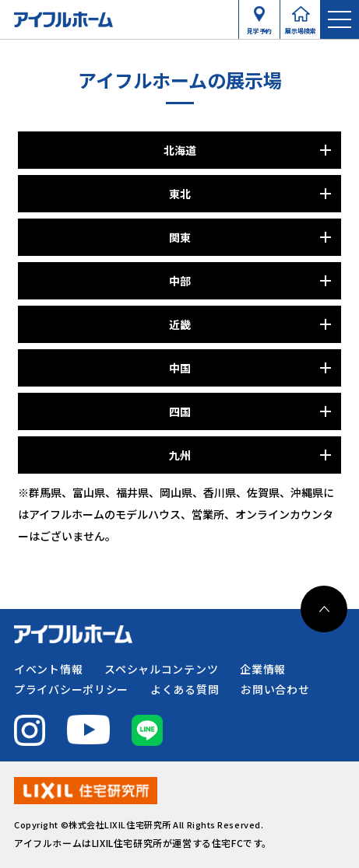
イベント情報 (48, 669)
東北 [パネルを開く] (180, 194)
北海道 (180, 150)
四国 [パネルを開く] (180, 411)
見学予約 (259, 27)
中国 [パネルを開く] (180, 368)
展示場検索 (301, 27)
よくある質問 (185, 689)
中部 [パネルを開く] (180, 281)
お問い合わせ (275, 689)
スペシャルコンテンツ (161, 669)
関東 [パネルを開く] (180, 237)
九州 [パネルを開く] (180, 455)
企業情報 (263, 669)
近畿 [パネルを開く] (180, 324)
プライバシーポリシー (71, 689)
